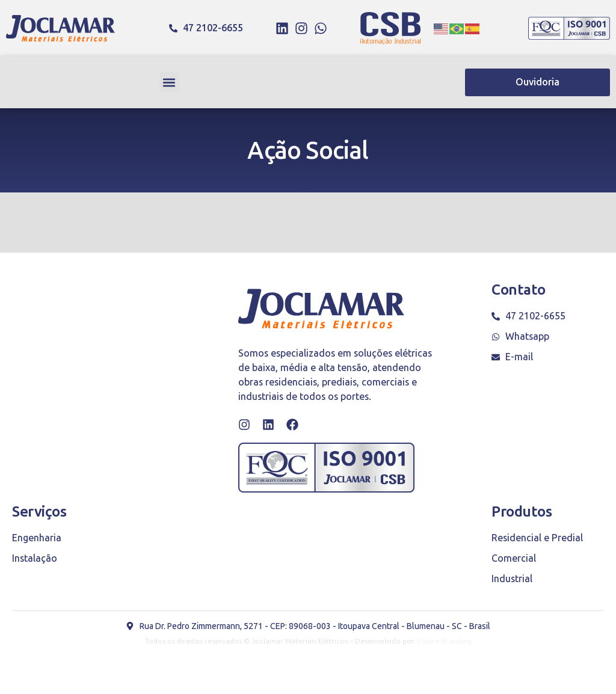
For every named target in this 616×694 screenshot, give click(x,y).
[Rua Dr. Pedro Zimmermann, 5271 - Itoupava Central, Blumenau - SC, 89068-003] (102, 373)
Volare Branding (444, 641)
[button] (169, 82)
